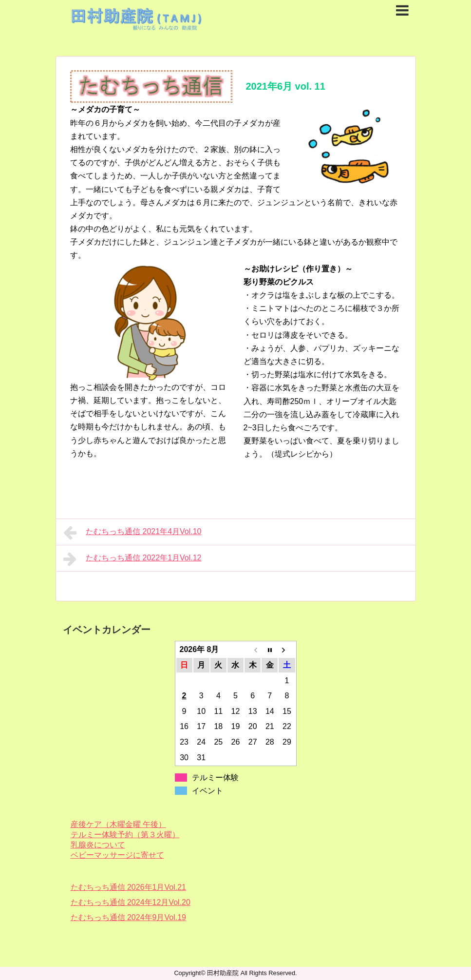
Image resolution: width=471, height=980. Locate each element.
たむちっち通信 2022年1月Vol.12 (132, 559)
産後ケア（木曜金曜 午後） (118, 824)
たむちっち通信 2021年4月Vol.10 (132, 533)
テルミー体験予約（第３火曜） (125, 835)
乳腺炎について (98, 845)
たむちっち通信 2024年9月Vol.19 (128, 917)
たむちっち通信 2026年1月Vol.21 (128, 887)
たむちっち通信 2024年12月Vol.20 (131, 902)
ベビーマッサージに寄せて (117, 855)
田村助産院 (223, 973)
